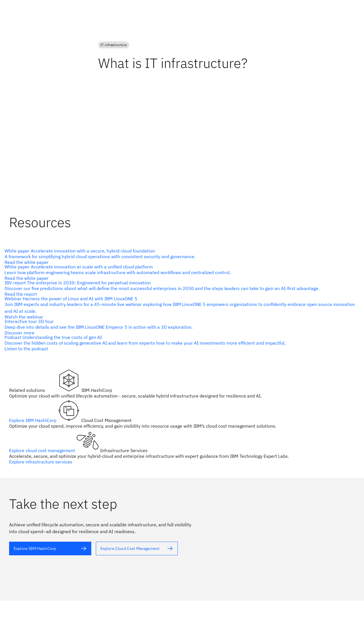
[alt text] (180, 256)
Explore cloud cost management (43, 450)
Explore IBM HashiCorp (33, 420)
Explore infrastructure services (41, 462)
